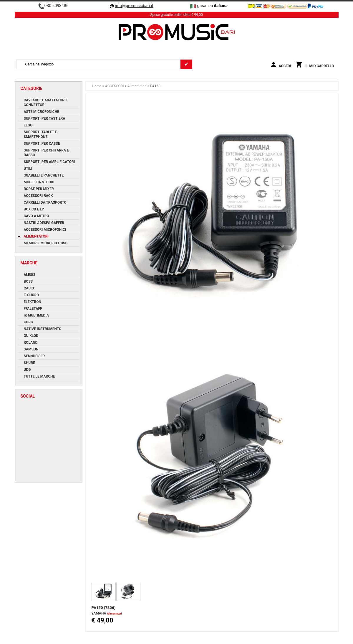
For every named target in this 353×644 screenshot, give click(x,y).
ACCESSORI (115, 86)
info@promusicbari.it (134, 6)
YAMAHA (99, 613)
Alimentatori (137, 86)
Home (97, 86)
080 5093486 (56, 6)
